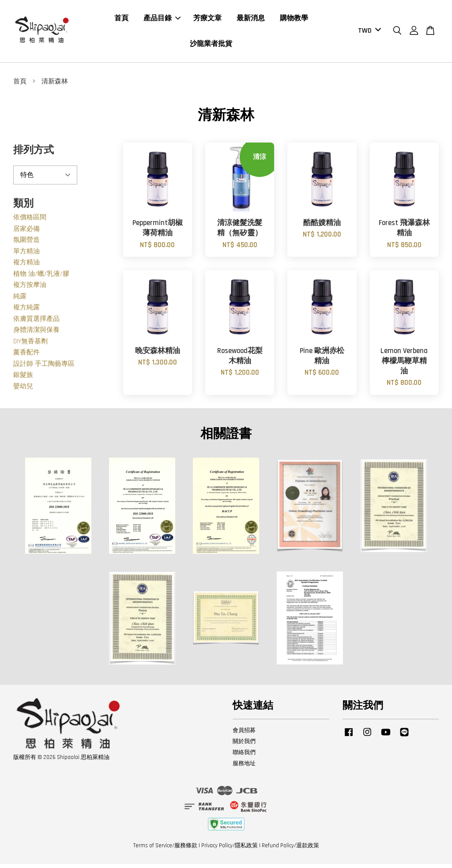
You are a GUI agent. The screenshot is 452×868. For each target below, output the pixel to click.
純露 (20, 300)
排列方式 (34, 154)
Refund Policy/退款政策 (290, 849)
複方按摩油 (30, 289)
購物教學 (294, 21)
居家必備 (26, 233)
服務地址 (244, 767)
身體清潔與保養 (36, 334)
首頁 (121, 21)
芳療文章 (207, 21)
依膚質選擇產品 (36, 323)
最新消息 (251, 21)
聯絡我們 (244, 756)
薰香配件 (26, 356)
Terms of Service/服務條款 (165, 849)
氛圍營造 (26, 244)
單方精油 (26, 255)
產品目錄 (162, 21)
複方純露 (26, 311)
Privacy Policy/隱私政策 (230, 849)
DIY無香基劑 (30, 345)
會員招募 (244, 734)
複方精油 (26, 266)
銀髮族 (23, 379)
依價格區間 (30, 221)
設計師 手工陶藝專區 (44, 368)
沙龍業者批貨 (211, 46)
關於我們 (244, 745)
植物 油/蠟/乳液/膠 (41, 278)
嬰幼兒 (23, 390)
